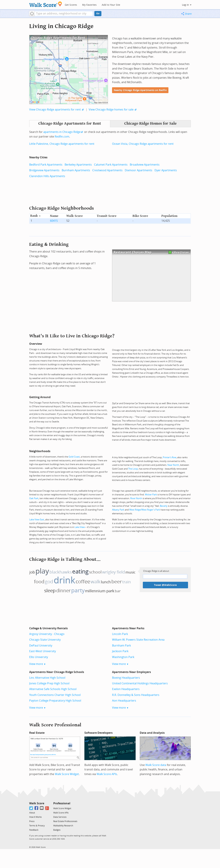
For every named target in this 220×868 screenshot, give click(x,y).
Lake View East (37, 520)
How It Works (35, 817)
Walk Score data (156, 765)
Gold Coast (74, 457)
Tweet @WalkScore (165, 585)
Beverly (164, 506)
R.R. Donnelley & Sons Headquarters (136, 695)
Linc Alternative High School (47, 678)
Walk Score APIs (107, 774)
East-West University (43, 651)
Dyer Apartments (166, 170)
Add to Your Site (111, 5)
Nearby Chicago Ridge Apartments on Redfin (140, 90)
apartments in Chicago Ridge (62, 132)
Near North (173, 465)
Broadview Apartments (145, 165)
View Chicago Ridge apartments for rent (55, 110)
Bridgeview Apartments (44, 170)
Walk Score (37, 803)
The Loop (133, 469)
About (32, 813)
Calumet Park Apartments (111, 165)
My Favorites (89, 5)
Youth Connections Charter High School (55, 695)
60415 (54, 221)
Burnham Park (121, 646)
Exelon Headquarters (126, 689)
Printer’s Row (169, 457)
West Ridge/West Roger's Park (145, 510)
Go (98, 14)
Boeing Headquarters (126, 678)
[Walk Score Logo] (46, 4)
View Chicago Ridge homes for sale (111, 110)
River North (136, 498)
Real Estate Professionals (65, 821)
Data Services (60, 817)
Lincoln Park (120, 634)
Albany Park (118, 510)
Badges (57, 830)
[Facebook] (37, 808)
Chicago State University (45, 640)
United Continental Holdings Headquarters (140, 683)
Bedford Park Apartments (46, 165)
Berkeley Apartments (78, 165)
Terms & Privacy (37, 826)
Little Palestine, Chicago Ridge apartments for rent (62, 144)
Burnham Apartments (76, 170)
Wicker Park (151, 495)
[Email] (42, 808)
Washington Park (123, 657)
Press (32, 821)
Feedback (34, 830)
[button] (32, 14)
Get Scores (71, 5)
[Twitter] (31, 808)
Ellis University (39, 657)
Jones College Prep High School (49, 683)
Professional (62, 803)
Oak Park (34, 498)
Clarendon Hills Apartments (47, 176)
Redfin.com (62, 137)
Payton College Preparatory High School (55, 701)
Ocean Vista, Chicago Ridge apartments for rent (143, 144)
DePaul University (41, 646)
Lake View (80, 527)
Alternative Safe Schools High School (53, 689)
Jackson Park (120, 651)
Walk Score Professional (55, 725)
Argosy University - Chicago (47, 634)
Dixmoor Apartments (139, 170)
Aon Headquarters (124, 701)
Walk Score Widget (67, 774)
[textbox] (64, 14)
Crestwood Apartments (107, 170)
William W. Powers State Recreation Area (138, 640)
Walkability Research (63, 826)
